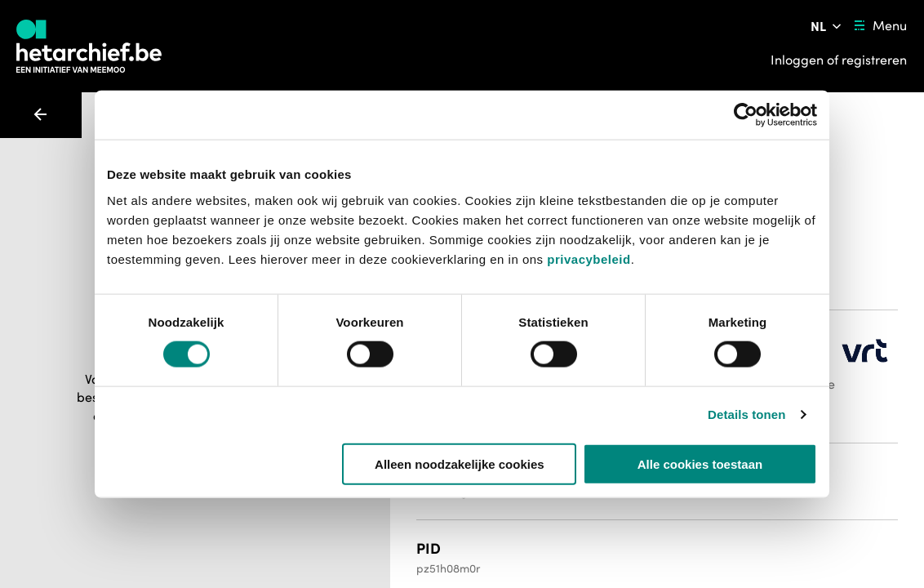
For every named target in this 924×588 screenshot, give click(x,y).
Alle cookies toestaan (700, 463)
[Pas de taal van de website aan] (827, 26)
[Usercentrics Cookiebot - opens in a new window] (746, 115)
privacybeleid (589, 258)
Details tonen (746, 414)
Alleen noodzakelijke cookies (460, 463)
